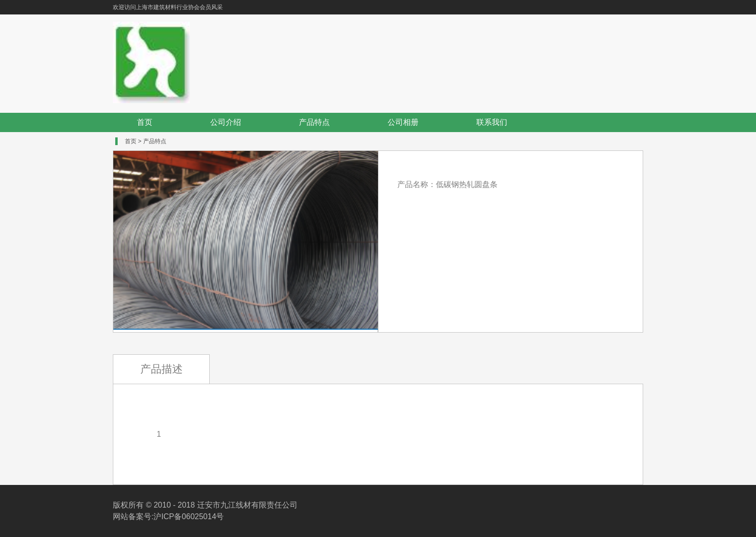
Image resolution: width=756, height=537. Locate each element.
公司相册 (403, 122)
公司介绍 (226, 122)
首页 (145, 122)
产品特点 (314, 122)
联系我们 (492, 122)
